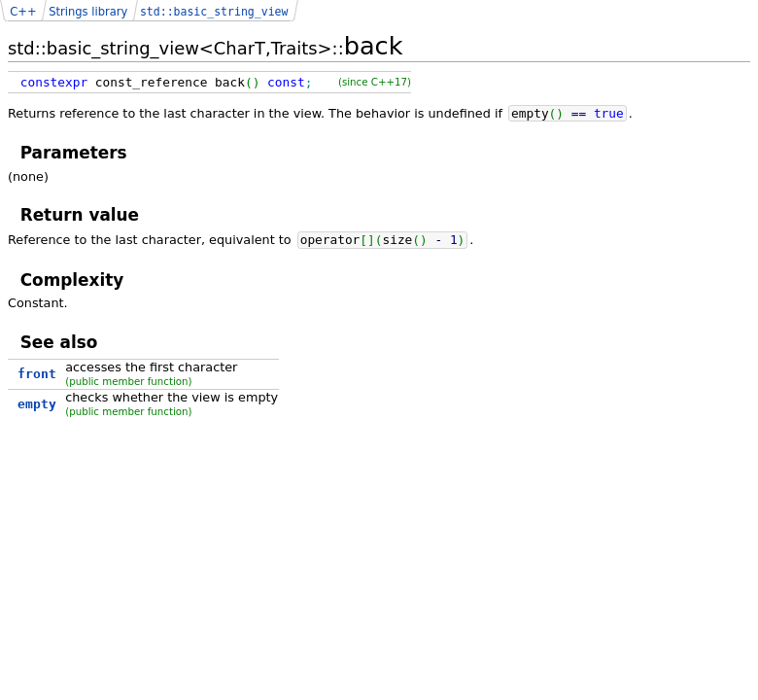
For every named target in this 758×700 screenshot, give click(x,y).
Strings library (88, 12)
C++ (23, 12)
